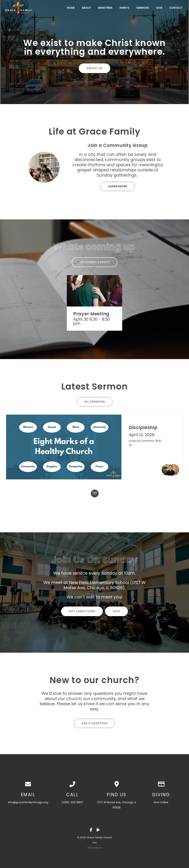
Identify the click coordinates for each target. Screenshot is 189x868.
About (86, 8)
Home (71, 8)
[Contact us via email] (28, 784)
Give (159, 8)
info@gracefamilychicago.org (28, 802)
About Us (94, 68)
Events (124, 8)
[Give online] (161, 784)
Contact (176, 8)
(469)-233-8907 (72, 802)
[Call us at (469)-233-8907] (72, 784)
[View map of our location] (117, 784)
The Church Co (95, 848)
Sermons (143, 8)
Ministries (105, 8)
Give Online (161, 802)
